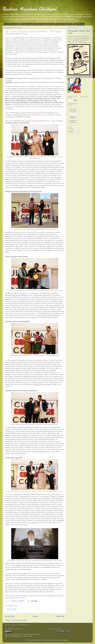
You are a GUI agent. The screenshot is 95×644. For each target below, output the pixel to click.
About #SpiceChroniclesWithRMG (28, 24)
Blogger (66, 640)
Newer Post (10, 616)
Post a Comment (12, 609)
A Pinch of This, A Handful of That (64, 24)
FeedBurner (73, 122)
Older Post (60, 616)
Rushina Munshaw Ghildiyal (29, 9)
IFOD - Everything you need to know (46, 24)
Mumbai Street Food (79, 24)
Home (6, 24)
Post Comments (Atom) (20, 620)
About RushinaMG (14, 24)
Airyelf (54, 640)
